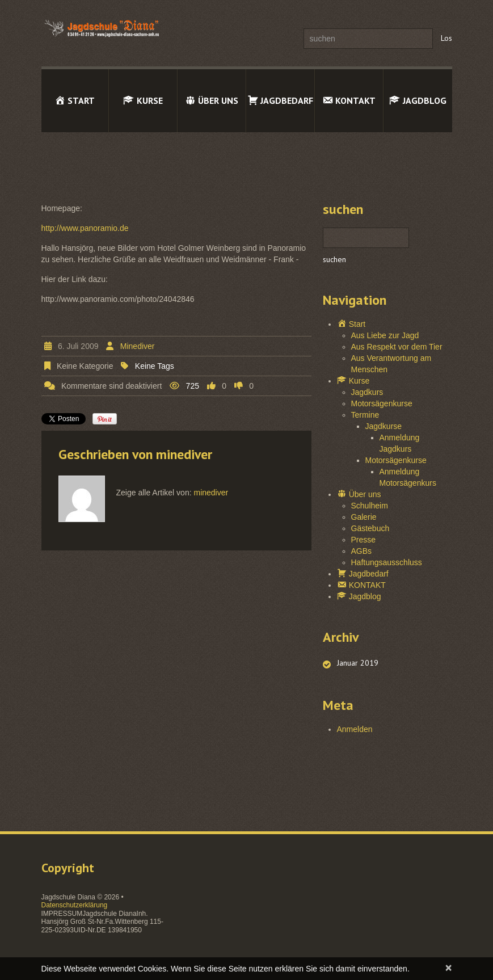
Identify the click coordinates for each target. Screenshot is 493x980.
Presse (364, 540)
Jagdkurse (384, 426)
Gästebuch (370, 528)
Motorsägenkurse (382, 403)
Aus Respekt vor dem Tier (397, 347)
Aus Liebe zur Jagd (385, 335)
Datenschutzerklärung (75, 905)
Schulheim (370, 506)
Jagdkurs (367, 392)
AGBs (362, 551)
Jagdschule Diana (68, 897)
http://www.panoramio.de (85, 228)
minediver (138, 346)
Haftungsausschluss (387, 562)
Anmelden (355, 729)
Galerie (364, 517)
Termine (365, 415)
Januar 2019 (358, 663)
